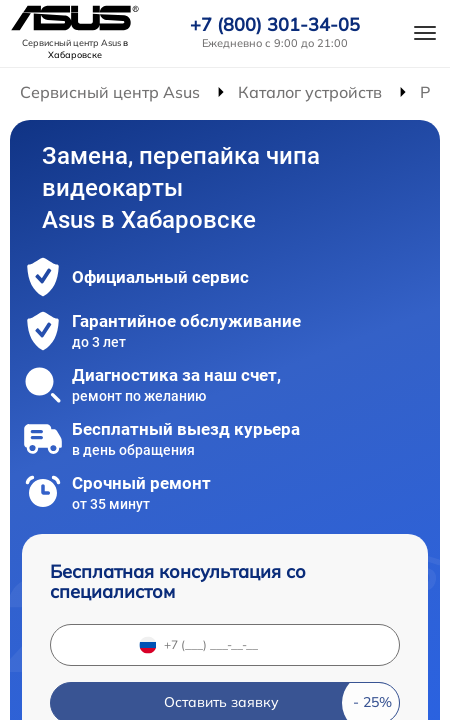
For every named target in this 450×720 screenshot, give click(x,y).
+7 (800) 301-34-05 (275, 25)
